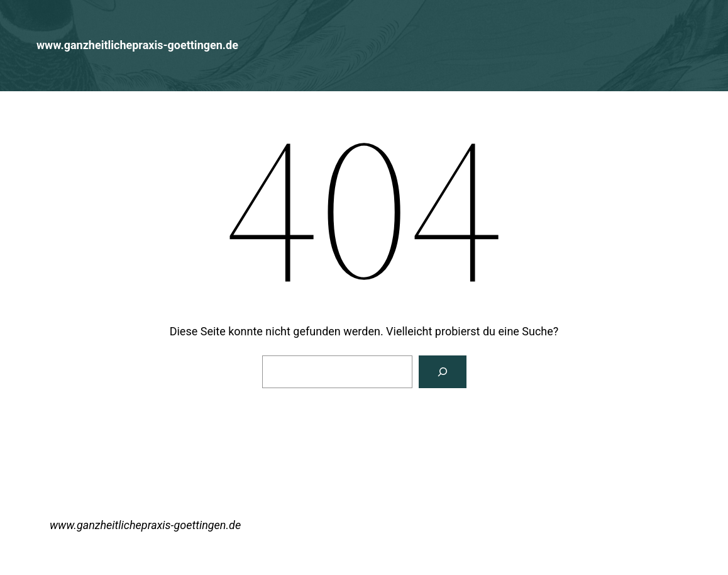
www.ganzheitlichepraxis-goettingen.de (137, 45)
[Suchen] (443, 372)
